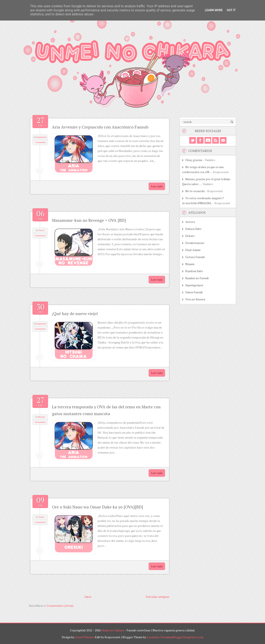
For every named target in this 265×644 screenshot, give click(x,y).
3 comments (40, 236)
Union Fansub (194, 292)
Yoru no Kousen (195, 299)
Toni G (41, 230)
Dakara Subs (193, 229)
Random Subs (194, 271)
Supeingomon (194, 285)
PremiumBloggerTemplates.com (182, 637)
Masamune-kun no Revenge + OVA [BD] (89, 220)
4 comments (40, 422)
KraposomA (41, 137)
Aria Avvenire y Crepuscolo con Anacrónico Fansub (100, 127)
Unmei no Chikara (113, 630)
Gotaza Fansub (195, 257)
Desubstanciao (195, 243)
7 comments (40, 142)
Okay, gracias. (194, 160)
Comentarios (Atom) (60, 606)
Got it (231, 10)
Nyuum (190, 264)
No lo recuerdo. (195, 191)
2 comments (40, 522)
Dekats (190, 236)
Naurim (41, 417)
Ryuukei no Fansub (197, 278)
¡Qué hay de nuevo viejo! (75, 314)
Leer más (157, 186)
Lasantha (153, 637)
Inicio (88, 597)
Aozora (190, 222)
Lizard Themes (85, 637)
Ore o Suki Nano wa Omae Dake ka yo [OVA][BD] (98, 507)
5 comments (40, 329)
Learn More (214, 10)
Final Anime (193, 250)
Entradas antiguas (158, 597)
